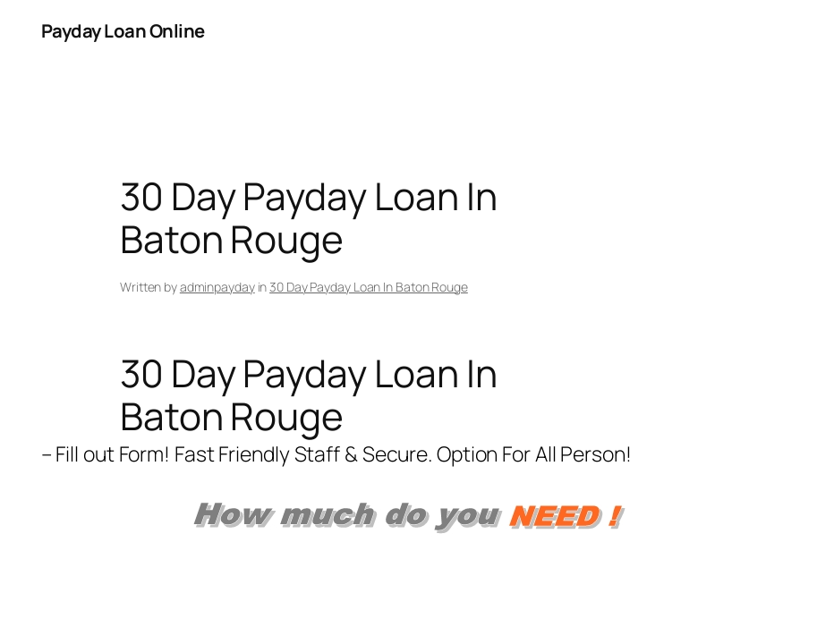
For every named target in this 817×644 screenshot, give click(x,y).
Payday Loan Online (123, 30)
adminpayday (217, 287)
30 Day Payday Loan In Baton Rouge (369, 287)
